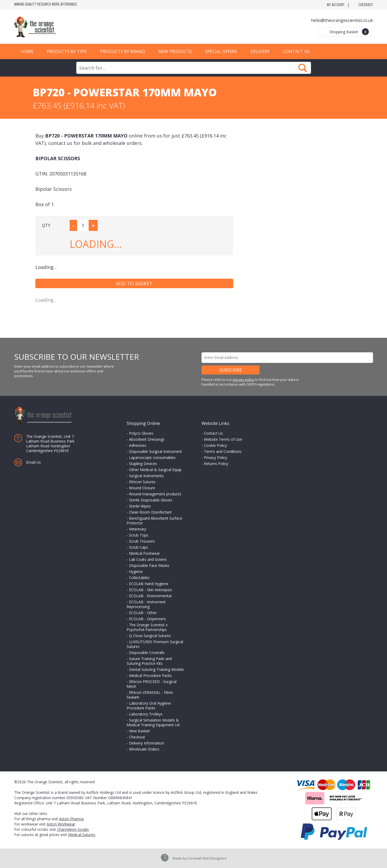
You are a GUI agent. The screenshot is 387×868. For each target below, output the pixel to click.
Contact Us (296, 51)
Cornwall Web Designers (207, 858)
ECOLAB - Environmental (150, 596)
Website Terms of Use (223, 439)
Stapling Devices (143, 464)
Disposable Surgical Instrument (156, 451)
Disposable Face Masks (149, 565)
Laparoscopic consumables (152, 457)
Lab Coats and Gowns (148, 559)
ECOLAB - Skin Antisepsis (150, 590)
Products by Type (67, 51)
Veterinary (138, 529)
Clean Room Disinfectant (150, 512)
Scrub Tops (139, 535)
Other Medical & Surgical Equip (155, 470)
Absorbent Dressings (147, 439)
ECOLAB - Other (143, 613)
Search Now (303, 68)
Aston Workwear (61, 824)
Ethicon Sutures (142, 482)
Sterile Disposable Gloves (151, 500)
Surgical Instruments (146, 476)
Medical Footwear (144, 553)
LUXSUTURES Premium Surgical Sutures (155, 644)
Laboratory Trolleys (146, 714)
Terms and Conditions (223, 451)
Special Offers (221, 51)
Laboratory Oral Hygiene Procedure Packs (149, 706)
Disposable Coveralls (147, 653)
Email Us (34, 462)
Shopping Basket (349, 32)
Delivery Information (147, 743)
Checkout (366, 5)
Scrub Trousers (142, 541)
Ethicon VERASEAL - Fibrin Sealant (150, 695)
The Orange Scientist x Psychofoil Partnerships (147, 627)
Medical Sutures (82, 835)
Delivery (260, 51)
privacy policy (243, 380)
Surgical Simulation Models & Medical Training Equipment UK (153, 722)
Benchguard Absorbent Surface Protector (154, 521)
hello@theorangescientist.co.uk (342, 20)
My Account (336, 5)
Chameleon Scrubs (73, 829)
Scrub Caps (138, 547)
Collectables (139, 578)
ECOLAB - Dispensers (147, 619)
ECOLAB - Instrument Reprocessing (146, 604)
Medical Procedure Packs (150, 675)
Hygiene (136, 571)
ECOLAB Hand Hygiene (149, 584)
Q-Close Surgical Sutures (150, 636)
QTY (46, 225)
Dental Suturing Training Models (156, 669)
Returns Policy (216, 464)
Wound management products (155, 494)
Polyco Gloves (141, 433)
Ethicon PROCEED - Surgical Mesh (152, 684)
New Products (175, 51)
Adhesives (138, 445)
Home (27, 51)
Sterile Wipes (140, 506)
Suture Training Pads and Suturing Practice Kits (149, 661)
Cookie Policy (215, 445)
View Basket (139, 731)
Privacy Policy (216, 457)
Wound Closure (142, 488)
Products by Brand (123, 51)
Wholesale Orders (144, 749)
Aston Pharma (71, 819)
